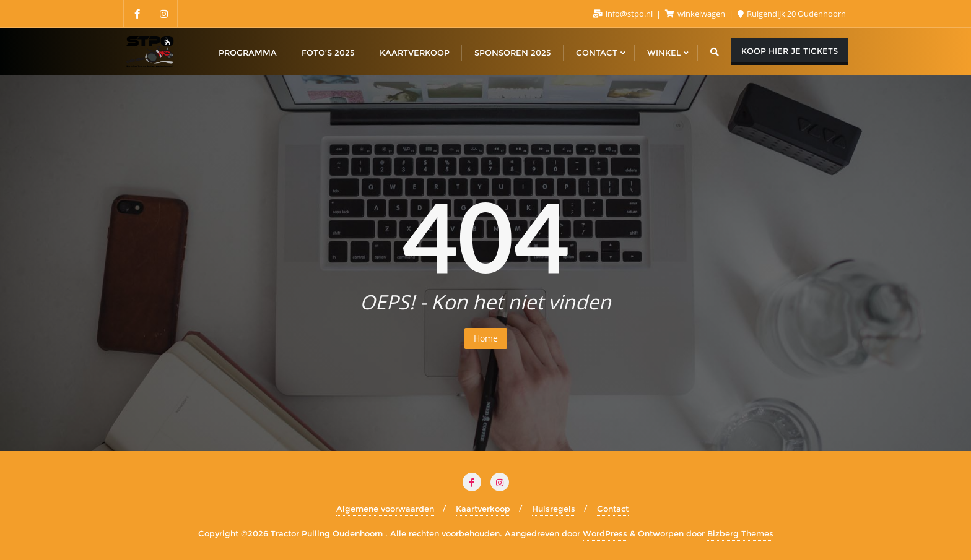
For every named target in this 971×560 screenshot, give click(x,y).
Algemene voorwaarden (385, 509)
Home (486, 338)
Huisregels (554, 509)
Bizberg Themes (740, 533)
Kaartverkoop (483, 509)
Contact (613, 509)
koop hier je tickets (790, 51)
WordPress (605, 533)
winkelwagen (696, 14)
